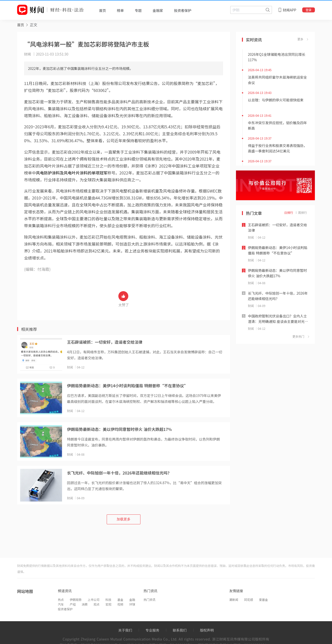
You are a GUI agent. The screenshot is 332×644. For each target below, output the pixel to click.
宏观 (108, 604)
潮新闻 (234, 600)
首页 (21, 25)
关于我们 (125, 630)
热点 (61, 600)
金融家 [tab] (158, 10)
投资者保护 (65, 609)
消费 (85, 604)
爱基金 (264, 600)
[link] (21, 25)
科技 (108, 600)
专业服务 (152, 630)
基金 (120, 600)
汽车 (61, 604)
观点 (97, 604)
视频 (120, 604)
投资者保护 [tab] (183, 10)
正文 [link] (33, 25)
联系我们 (180, 630)
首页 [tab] (102, 10)
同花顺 (249, 600)
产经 (73, 604)
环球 (132, 604)
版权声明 (207, 630)
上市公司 (94, 600)
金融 (132, 600)
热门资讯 (149, 600)
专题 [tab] (138, 10)
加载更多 (124, 519)
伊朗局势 (76, 600)
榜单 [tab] (120, 10)
